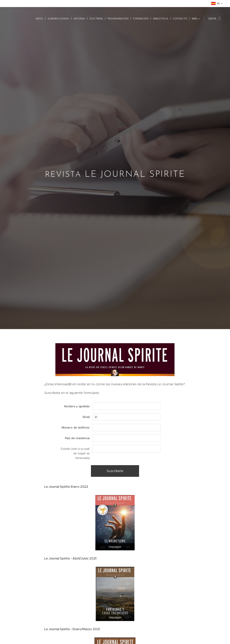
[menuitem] (42, 19)
